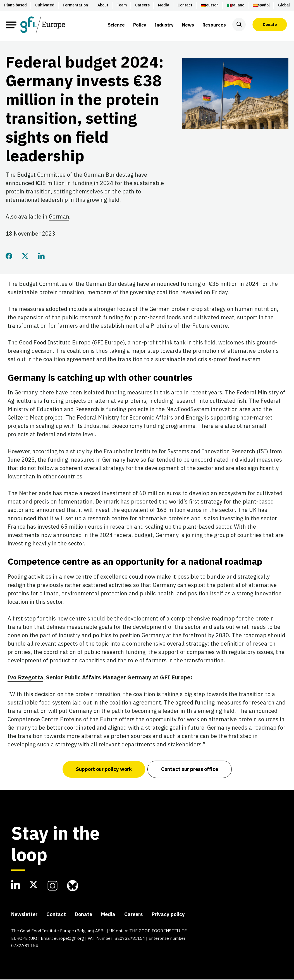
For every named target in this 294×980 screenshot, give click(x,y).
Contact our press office (190, 770)
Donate (270, 25)
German (59, 217)
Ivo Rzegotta (25, 678)
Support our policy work (104, 770)
